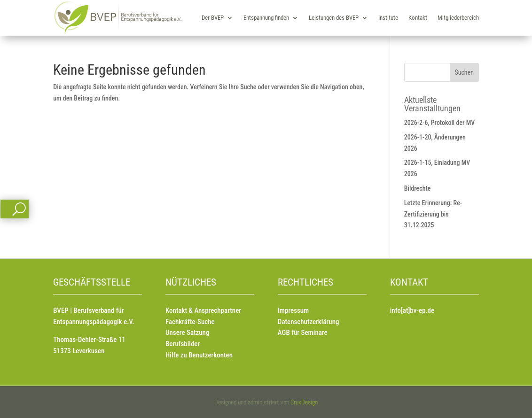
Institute (388, 18)
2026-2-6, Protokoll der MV (440, 123)
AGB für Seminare (303, 333)
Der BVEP (213, 18)
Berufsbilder (183, 344)
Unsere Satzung (187, 333)
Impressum (293, 310)
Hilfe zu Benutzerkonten (199, 355)
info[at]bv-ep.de (412, 310)
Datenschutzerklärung (309, 322)
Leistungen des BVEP (334, 18)
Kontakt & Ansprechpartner (203, 310)
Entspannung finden (266, 18)
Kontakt (418, 18)
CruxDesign (304, 402)
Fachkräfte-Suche (190, 322)
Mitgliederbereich (458, 18)
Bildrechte (418, 188)
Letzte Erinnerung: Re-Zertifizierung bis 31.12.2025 (433, 214)
